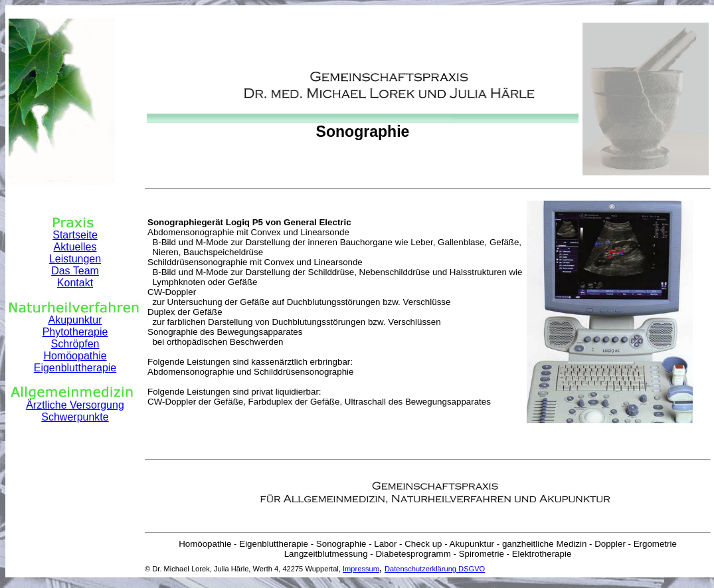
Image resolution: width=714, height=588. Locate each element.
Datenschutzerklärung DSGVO (435, 569)
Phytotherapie (75, 332)
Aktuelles (75, 247)
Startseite (75, 235)
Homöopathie (75, 356)
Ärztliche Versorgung (75, 405)
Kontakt (75, 283)
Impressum (361, 569)
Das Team (75, 271)
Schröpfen (75, 344)
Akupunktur (75, 320)
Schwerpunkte (75, 417)
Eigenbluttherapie (75, 368)
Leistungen (75, 259)
